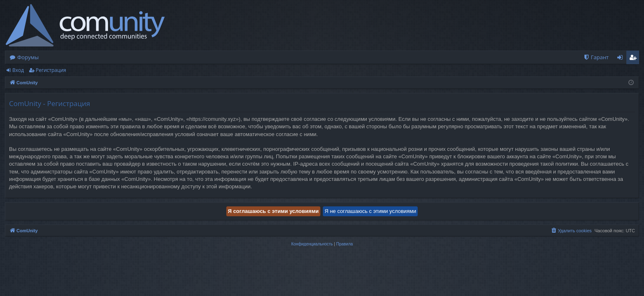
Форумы (28, 57)
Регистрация (51, 70)
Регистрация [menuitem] (635, 59)
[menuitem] (596, 57)
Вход (18, 70)
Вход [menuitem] (622, 59)
